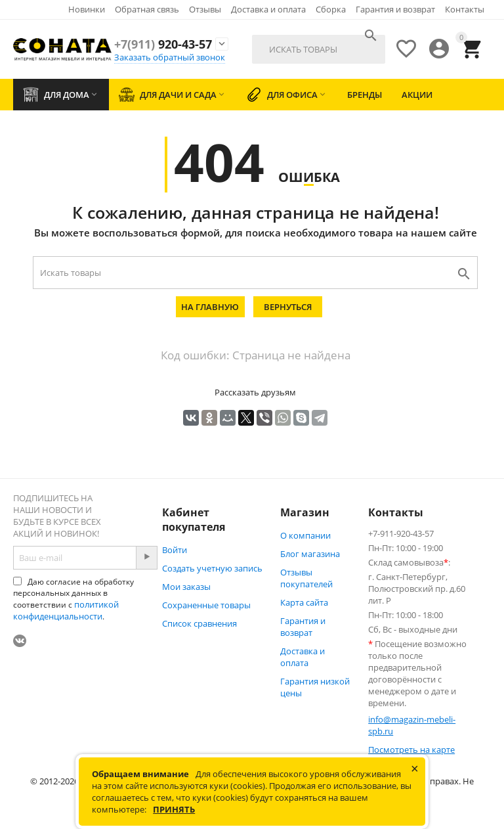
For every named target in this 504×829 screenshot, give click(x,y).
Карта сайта (304, 602)
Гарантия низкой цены (315, 687)
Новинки (87, 9)
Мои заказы (186, 587)
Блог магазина (310, 554)
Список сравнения (199, 623)
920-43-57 (163, 44)
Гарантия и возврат (395, 9)
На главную (210, 307)
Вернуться (288, 307)
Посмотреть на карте (411, 750)
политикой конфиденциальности (66, 610)
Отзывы (205, 9)
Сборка (331, 9)
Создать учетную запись (212, 568)
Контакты (465, 9)
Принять (174, 809)
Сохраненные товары (206, 605)
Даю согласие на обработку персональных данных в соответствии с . (73, 599)
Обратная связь (147, 9)
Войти (175, 550)
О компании (305, 535)
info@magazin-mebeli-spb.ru (412, 725)
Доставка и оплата (268, 9)
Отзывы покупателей (306, 578)
